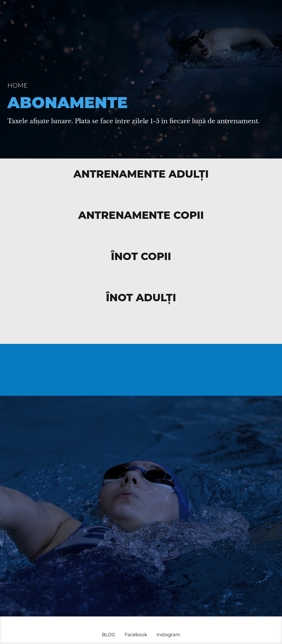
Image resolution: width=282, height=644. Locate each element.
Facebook (136, 635)
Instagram (168, 635)
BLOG (109, 635)
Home (17, 85)
